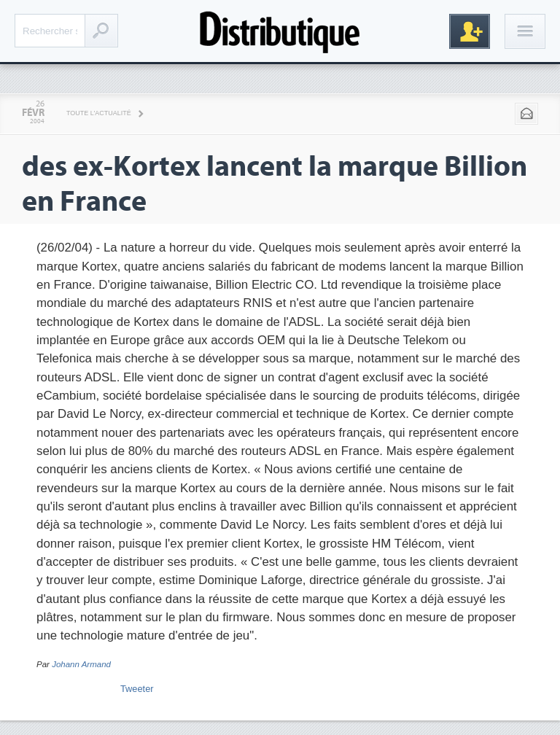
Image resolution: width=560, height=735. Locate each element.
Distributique (280, 31)
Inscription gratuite (470, 31)
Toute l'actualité (99, 113)
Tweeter (137, 689)
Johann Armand (81, 664)
